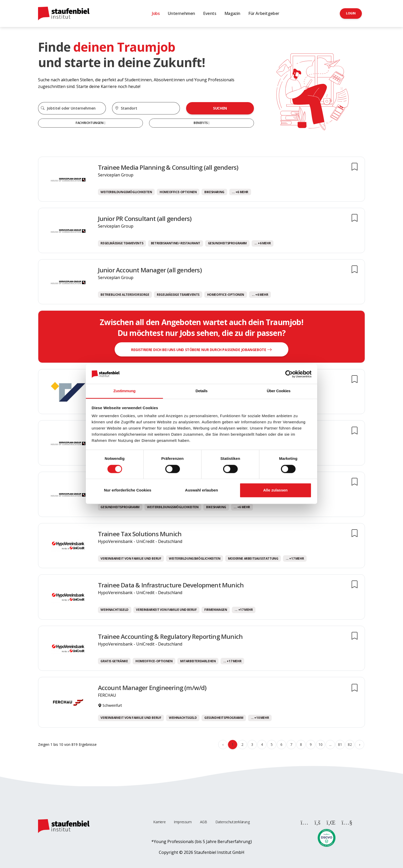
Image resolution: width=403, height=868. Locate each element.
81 (340, 744)
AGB (204, 822)
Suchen (220, 108)
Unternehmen (181, 13)
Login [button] (351, 13)
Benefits (201, 123)
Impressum (183, 822)
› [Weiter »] (360, 744)
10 (320, 744)
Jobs (156, 13)
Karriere (159, 822)
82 (350, 744)
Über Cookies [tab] (279, 391)
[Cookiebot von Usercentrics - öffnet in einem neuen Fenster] (289, 374)
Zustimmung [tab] (124, 391)
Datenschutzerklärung (233, 822)
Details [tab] (201, 391)
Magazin (232, 13)
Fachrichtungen (90, 123)
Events (210, 13)
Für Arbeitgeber (264, 13)
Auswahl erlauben (201, 490)
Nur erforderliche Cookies (127, 490)
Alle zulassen (275, 490)
